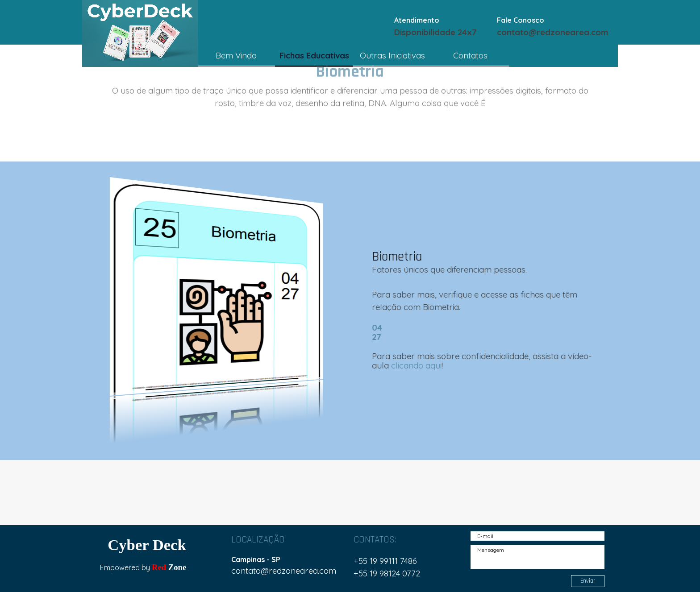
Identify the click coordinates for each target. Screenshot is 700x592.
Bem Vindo (236, 55)
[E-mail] (537, 536)
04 (375, 327)
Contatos (470, 55)
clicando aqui (414, 365)
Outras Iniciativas (392, 55)
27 (374, 337)
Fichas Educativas (314, 55)
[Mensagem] (537, 557)
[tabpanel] (443, 26)
